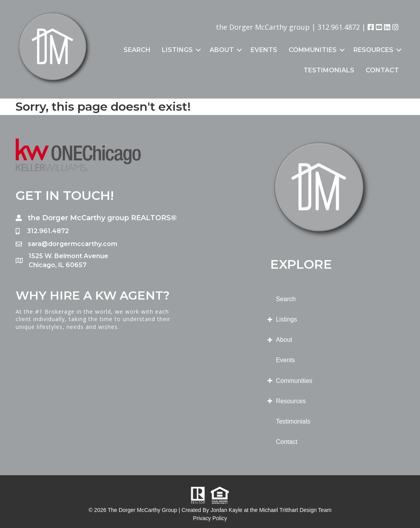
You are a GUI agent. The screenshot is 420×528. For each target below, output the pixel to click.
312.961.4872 (339, 27)
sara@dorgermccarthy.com (73, 244)
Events (264, 50)
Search (137, 50)
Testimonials (329, 70)
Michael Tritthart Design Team (295, 510)
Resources (373, 50)
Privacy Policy (210, 518)
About (222, 50)
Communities (313, 50)
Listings (177, 50)
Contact (382, 70)
